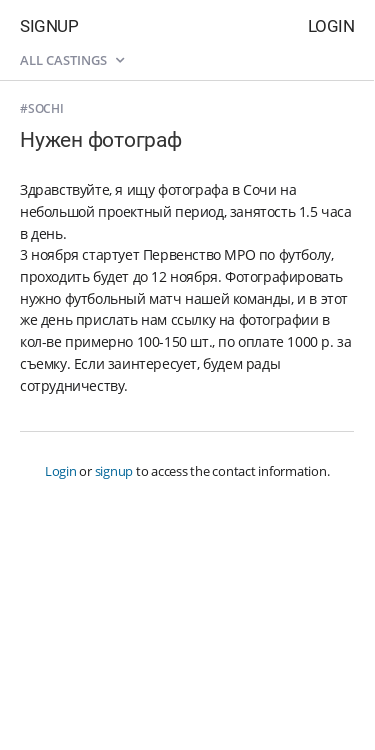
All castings (72, 60)
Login (331, 26)
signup (114, 471)
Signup (49, 26)
